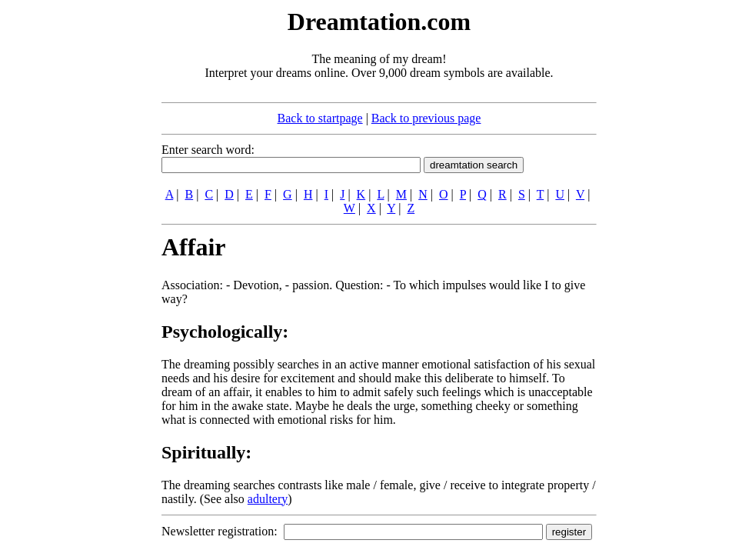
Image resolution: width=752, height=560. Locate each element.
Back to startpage (320, 118)
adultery (268, 499)
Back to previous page (426, 118)
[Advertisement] (68, 237)
